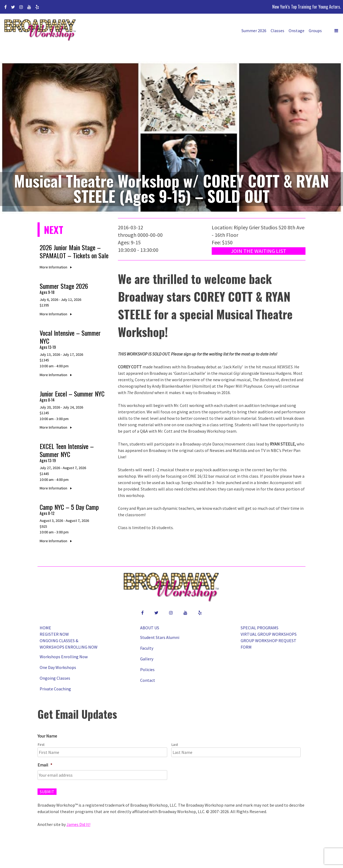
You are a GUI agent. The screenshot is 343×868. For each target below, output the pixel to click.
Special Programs (260, 628)
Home (45, 628)
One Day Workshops (58, 667)
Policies (147, 669)
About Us (150, 628)
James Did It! (78, 824)
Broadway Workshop (40, 31)
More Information (57, 267)
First (41, 745)
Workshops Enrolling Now (64, 657)
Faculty (147, 648)
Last (175, 745)
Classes (277, 31)
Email (45, 765)
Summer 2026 (254, 31)
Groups (315, 31)
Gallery (147, 659)
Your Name (47, 736)
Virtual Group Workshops (269, 634)
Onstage (297, 31)
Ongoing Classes (55, 678)
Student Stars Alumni (160, 637)
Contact (148, 680)
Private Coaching (55, 689)
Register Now (54, 634)
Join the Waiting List (259, 251)
